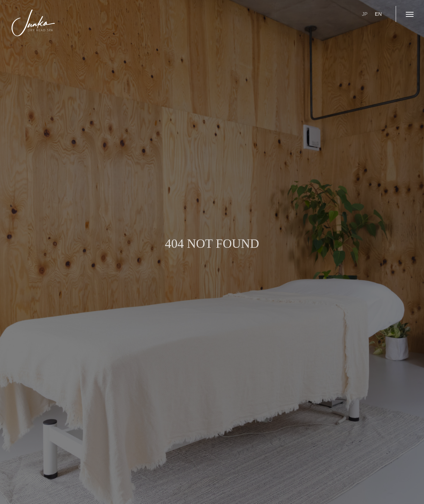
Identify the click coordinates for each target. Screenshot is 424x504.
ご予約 (314, 14)
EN (378, 14)
